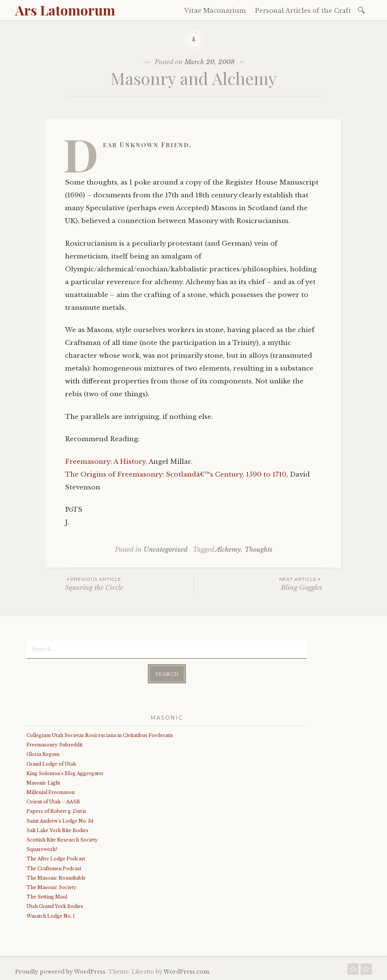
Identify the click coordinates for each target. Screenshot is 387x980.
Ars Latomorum (65, 10)
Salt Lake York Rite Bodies (57, 830)
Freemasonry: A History (105, 462)
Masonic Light (43, 783)
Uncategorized (165, 550)
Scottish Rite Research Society (62, 840)
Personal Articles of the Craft (303, 11)
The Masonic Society (51, 887)
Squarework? (42, 849)
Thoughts (258, 550)
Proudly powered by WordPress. (61, 972)
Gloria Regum (43, 754)
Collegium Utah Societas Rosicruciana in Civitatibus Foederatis (100, 735)
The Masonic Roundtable (56, 878)
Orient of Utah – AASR (53, 802)
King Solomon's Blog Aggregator (65, 773)
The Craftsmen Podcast (54, 868)
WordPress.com (186, 972)
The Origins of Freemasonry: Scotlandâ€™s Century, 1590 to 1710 (176, 475)
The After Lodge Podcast (56, 859)
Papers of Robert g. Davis (56, 811)
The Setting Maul (47, 897)
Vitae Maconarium (215, 11)
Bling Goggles (258, 584)
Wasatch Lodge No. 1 (51, 916)
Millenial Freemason (50, 792)
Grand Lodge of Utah (51, 764)
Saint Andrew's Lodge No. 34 (60, 821)
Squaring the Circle (129, 584)
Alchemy (228, 550)
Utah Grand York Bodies (55, 906)
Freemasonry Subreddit (54, 745)
